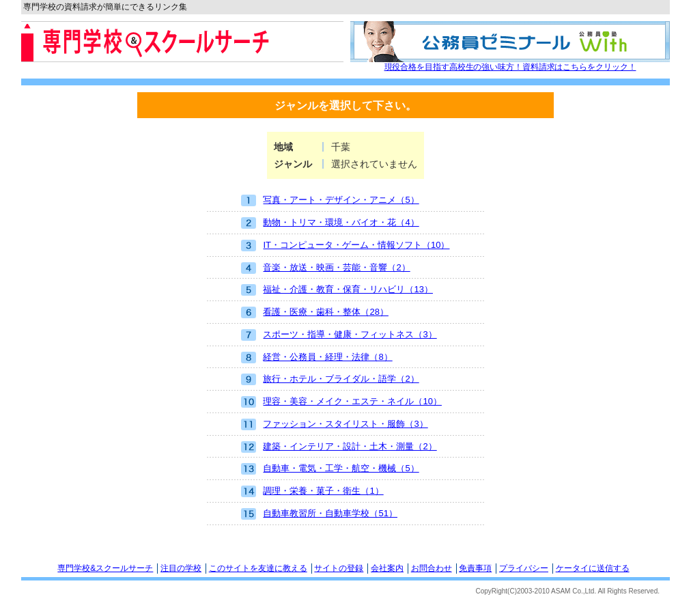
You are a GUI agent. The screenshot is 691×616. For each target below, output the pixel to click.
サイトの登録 (339, 568)
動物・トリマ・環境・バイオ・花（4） (330, 223)
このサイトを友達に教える (258, 568)
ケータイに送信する (593, 568)
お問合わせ (432, 568)
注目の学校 (181, 568)
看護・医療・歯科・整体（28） (314, 312)
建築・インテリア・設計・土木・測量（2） (339, 447)
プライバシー (524, 568)
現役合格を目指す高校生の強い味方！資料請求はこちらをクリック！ (510, 67)
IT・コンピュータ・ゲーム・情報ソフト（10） (345, 246)
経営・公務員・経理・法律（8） (316, 358)
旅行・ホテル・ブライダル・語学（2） (330, 379)
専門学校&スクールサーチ (105, 568)
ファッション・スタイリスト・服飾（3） (334, 424)
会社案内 (387, 568)
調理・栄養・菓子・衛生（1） (312, 491)
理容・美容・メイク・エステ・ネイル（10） (341, 402)
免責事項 (475, 568)
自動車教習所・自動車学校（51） (319, 514)
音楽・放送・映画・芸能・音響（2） (325, 268)
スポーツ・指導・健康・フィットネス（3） (339, 335)
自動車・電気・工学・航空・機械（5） (330, 469)
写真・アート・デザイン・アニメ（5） (330, 200)
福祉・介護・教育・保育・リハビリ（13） (337, 290)
